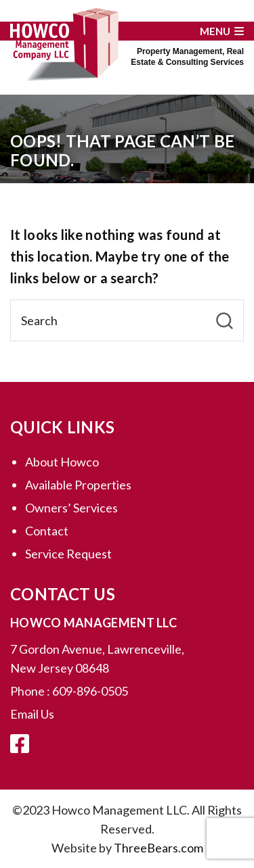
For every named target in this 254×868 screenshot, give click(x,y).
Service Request (68, 554)
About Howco (62, 462)
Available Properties (78, 485)
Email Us (32, 714)
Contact (47, 531)
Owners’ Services (71, 508)
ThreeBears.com (158, 848)
